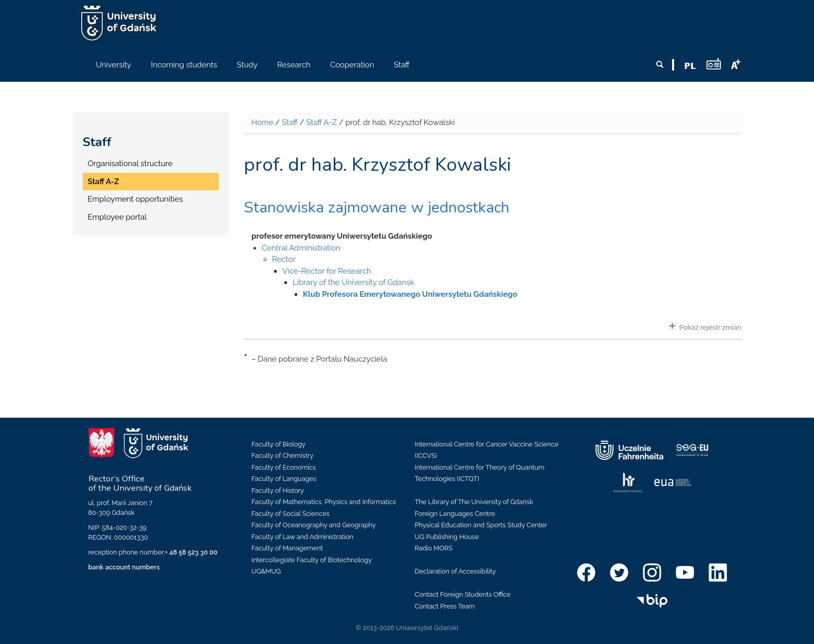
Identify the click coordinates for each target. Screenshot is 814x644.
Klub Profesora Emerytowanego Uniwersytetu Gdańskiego (410, 294)
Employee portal (117, 217)
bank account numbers (124, 567)
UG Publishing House (447, 537)
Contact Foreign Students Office (463, 594)
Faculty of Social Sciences (291, 514)
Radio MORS (434, 548)
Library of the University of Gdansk (354, 282)
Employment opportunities (135, 199)
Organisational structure (130, 164)
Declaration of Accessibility (456, 571)
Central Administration (301, 248)
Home (262, 122)
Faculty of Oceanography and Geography (314, 525)
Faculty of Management (287, 548)
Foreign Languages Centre (455, 514)
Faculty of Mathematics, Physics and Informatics (324, 502)
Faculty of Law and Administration (302, 537)
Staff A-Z (104, 182)
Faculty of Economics (284, 467)
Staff (97, 142)
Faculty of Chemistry (282, 455)
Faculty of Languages (284, 479)
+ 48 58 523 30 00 (191, 552)
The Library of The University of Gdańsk (474, 502)
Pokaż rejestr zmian (705, 327)
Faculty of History (278, 490)
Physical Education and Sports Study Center (481, 525)
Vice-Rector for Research (327, 271)
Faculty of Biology (278, 444)
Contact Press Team (445, 606)
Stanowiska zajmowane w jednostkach (377, 208)
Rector (284, 259)
